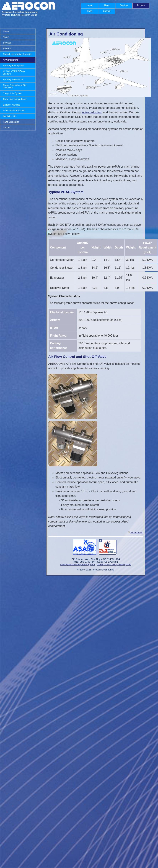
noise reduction (92, 112)
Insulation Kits (10, 116)
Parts (90, 11)
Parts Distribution (11, 122)
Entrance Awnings (12, 105)
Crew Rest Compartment (15, 99)
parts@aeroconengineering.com (114, 564)
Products (141, 5)
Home (90, 5)
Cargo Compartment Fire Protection (15, 86)
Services (124, 5)
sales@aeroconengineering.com (77, 564)
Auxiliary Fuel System (13, 66)
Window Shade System (14, 111)
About (107, 5)
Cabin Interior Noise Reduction (18, 54)
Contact (107, 11)
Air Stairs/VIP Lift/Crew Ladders (14, 73)
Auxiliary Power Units (13, 80)
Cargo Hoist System (13, 93)
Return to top (135, 533)
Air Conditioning (11, 60)
